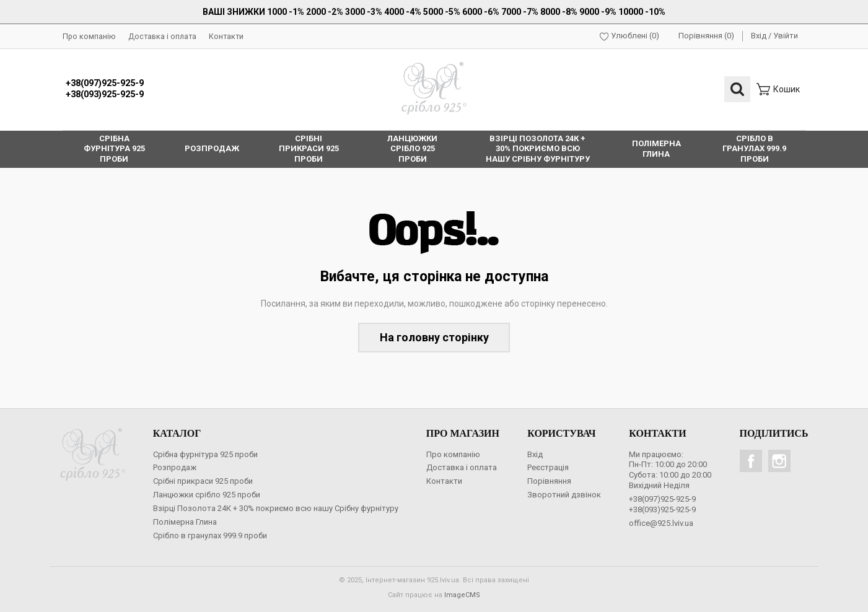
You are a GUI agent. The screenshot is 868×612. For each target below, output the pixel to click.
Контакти (226, 36)
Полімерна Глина (185, 522)
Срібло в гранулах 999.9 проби (210, 535)
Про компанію (89, 36)
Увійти (786, 36)
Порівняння (549, 481)
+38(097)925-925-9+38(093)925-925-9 (105, 89)
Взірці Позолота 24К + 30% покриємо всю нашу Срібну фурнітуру (276, 508)
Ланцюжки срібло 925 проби (207, 495)
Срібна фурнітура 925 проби (205, 454)
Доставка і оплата (162, 36)
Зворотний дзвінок (564, 495)
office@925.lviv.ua (661, 523)
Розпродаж (175, 467)
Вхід (759, 36)
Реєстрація (548, 467)
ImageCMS (462, 595)
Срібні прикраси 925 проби (203, 481)
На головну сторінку (434, 337)
